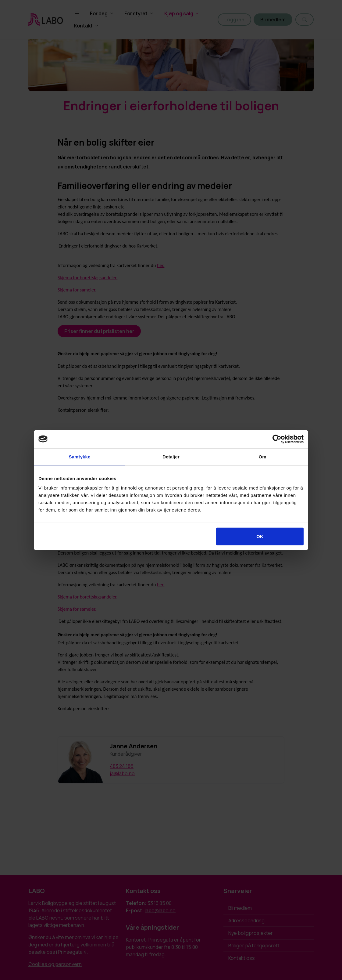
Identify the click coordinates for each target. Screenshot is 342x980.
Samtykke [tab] (80, 456)
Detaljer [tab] (171, 456)
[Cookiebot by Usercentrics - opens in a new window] (277, 439)
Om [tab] (262, 456)
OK (260, 536)
